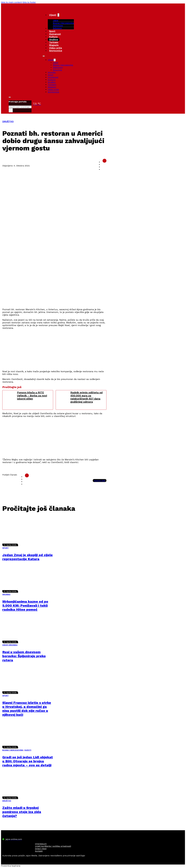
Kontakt (39, 851)
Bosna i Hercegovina (63, 23)
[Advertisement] (54, 288)
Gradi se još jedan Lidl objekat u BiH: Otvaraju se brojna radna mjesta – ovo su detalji (28, 761)
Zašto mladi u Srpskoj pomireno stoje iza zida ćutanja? (22, 812)
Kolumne (57, 28)
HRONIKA (6, 594)
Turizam (54, 42)
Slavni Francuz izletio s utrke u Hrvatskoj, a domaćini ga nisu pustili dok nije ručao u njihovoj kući (27, 709)
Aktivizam (58, 26)
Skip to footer (29, 2)
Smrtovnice (56, 51)
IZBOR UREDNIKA (10, 645)
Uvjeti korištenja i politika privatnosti (53, 846)
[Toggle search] (10, 97)
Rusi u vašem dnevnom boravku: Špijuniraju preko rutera (24, 656)
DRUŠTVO (8, 121)
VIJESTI (28, 750)
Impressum (41, 844)
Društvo (54, 40)
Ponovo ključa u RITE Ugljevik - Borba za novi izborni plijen (32, 396)
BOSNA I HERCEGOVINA (13, 750)
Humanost (55, 34)
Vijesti (53, 15)
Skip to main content (11, 2)
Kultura (53, 37)
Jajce (56, 63)
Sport (52, 31)
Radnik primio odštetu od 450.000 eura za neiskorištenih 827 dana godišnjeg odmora (86, 397)
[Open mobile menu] (44, 56)
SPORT (5, 548)
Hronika (52, 72)
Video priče (56, 48)
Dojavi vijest (41, 849)
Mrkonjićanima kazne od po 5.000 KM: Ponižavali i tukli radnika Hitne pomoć (25, 605)
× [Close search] (11, 110)
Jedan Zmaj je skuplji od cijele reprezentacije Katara (28, 557)
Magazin (54, 45)
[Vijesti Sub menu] (58, 15)
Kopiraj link (100, 481)
